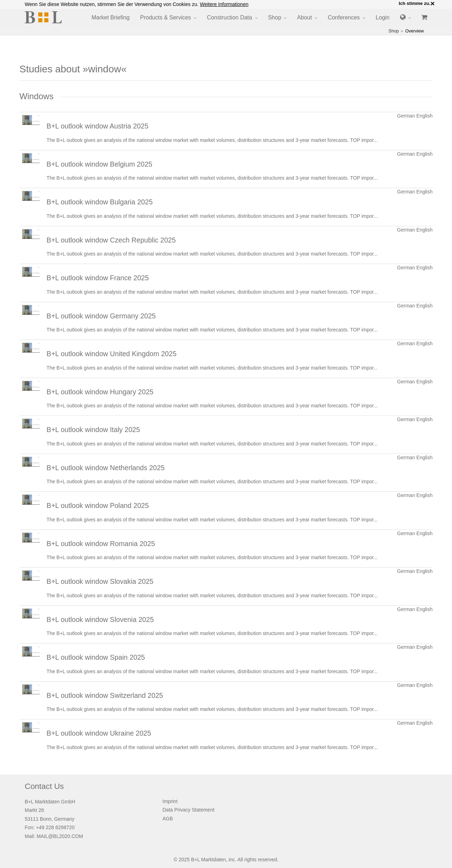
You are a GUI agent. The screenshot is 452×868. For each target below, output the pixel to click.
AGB (168, 819)
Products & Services (166, 17)
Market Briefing (111, 17)
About (304, 17)
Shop (275, 17)
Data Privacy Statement (188, 810)
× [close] (433, 4)
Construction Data (230, 17)
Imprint (170, 801)
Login (383, 17)
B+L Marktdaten (209, 860)
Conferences (344, 17)
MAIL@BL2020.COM (60, 836)
